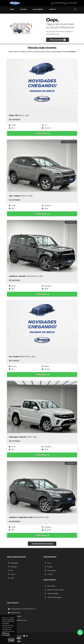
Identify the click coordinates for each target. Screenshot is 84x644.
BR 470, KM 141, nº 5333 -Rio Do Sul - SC (22, 609)
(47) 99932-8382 (59, 3)
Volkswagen (13, 563)
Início (12, 9)
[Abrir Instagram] (27, 636)
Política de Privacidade (53, 597)
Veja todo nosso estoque (42, 544)
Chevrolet (13, 567)
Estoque (23, 9)
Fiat (11, 570)
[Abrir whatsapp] (80, 632)
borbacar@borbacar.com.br (18, 620)
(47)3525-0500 (14, 613)
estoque (72, 51)
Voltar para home (58, 40)
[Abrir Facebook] (24, 636)
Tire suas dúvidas (51, 593)
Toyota (12, 574)
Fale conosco (50, 586)
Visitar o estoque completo (54, 590)
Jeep (11, 578)
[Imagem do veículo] (42, 85)
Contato (52, 9)
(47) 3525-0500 (72, 3)
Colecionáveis (38, 9)
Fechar (11, 640)
